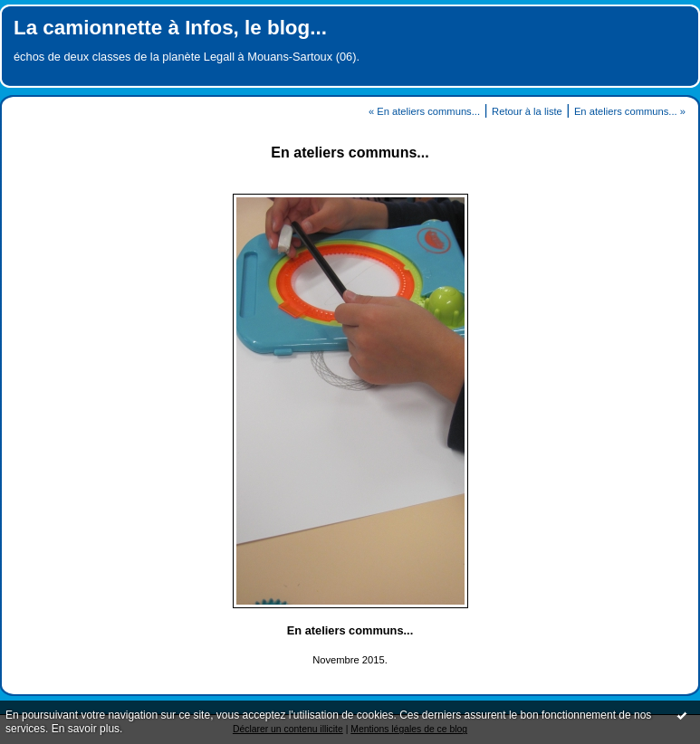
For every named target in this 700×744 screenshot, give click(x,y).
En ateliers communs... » (630, 111)
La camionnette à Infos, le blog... (170, 28)
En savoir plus (86, 729)
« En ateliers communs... (424, 111)
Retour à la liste (527, 111)
